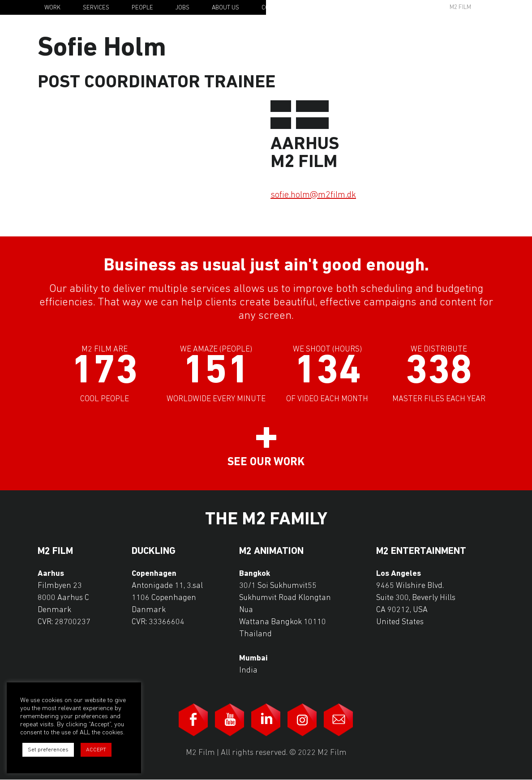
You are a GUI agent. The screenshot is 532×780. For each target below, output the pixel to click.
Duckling (154, 552)
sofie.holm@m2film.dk (313, 195)
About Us (225, 8)
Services (96, 8)
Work (52, 8)
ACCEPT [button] (96, 750)
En (502, 8)
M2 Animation (271, 552)
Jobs (182, 8)
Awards (391, 7)
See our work (266, 462)
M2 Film (460, 7)
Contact (274, 8)
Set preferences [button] (48, 750)
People (142, 8)
